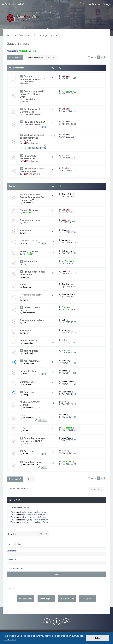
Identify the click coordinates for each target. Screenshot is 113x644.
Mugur (25, 300)
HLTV (23, 428)
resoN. (26, 243)
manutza (26, 444)
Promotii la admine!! (34, 122)
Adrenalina (27, 384)
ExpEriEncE (67, 462)
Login (10, 544)
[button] (105, 57)
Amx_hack (29, 451)
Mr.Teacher (24, 51)
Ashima (26, 277)
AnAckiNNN (28, 203)
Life (24, 264)
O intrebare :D (27, 382)
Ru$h (64, 415)
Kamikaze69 (28, 363)
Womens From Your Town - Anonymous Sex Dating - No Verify (32, 197)
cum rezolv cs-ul (29, 341)
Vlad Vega (66, 361)
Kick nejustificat (32, 361)
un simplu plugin (29, 371)
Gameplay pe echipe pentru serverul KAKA (32, 440)
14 (29, 148)
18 (45, 148)
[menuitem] (21, 4)
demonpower (29, 313)
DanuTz (65, 220)
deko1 (33, 51)
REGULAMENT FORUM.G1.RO (29, 157)
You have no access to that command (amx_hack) (32, 138)
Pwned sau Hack (32, 462)
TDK (24, 323)
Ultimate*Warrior (30, 465)
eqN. (64, 320)
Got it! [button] (97, 638)
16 (37, 148)
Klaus (25, 223)
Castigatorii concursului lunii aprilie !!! (33, 78)
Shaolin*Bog (68, 294)
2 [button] (101, 57)
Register (18, 544)
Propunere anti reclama (32, 320)
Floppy (65, 307)
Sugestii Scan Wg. (30, 210)
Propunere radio (28, 241)
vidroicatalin (28, 343)
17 (41, 148)
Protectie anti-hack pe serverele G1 (32, 170)
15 (33, 148)
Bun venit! (37, 114)
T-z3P (25, 143)
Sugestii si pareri (19, 43)
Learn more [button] (10, 640)
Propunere (25, 230)
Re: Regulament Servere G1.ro (30, 110)
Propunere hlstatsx (30, 220)
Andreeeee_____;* (31, 407)
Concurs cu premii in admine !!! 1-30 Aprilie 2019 (33, 94)
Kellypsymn (67, 251)
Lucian (25, 82)
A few (23, 285)
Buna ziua (29, 392)
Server (23, 415)
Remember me (16, 568)
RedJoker (27, 287)
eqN (64, 340)
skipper (65, 240)
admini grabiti (31, 351)
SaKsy (25, 395)
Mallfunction (30, 262)
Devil (25, 374)
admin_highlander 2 (30, 251)
